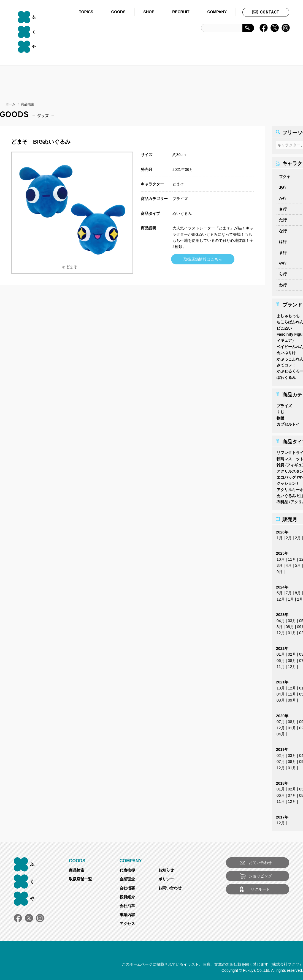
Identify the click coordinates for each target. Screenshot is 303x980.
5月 (298, 564)
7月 (289, 591)
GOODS (118, 12)
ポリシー (166, 877)
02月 (292, 653)
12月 (281, 598)
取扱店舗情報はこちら (203, 259)
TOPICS (86, 12)
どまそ (178, 184)
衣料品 (282, 500)
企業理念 (127, 877)
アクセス (127, 922)
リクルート (260, 888)
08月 (290, 625)
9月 (280, 570)
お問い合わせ (170, 886)
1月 (280, 536)
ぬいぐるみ (182, 213)
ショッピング (260, 874)
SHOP (149, 12)
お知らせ (166, 868)
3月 (280, 564)
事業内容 (127, 913)
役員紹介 (127, 895)
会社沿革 (127, 904)
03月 (292, 619)
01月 (292, 631)
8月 (298, 591)
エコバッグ (286, 476)
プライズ (180, 199)
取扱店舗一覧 (80, 877)
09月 (292, 699)
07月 (281, 720)
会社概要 (127, 886)
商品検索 (77, 869)
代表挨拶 (127, 869)
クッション (286, 482)
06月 (281, 659)
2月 (289, 536)
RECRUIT (181, 12)
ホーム (10, 104)
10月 (281, 558)
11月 (292, 558)
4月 (289, 564)
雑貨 (280, 463)
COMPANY (217, 12)
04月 (281, 619)
